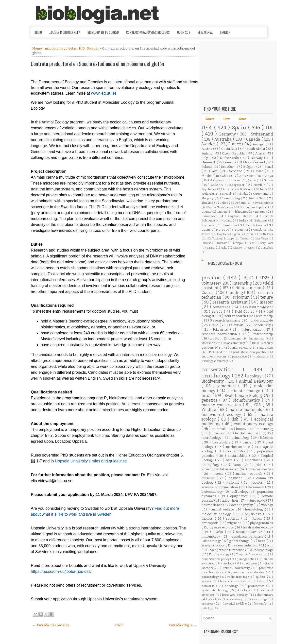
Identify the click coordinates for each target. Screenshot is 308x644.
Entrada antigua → (183, 625)
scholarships (264, 325)
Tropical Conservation (252, 554)
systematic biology (216, 590)
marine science (239, 447)
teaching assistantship (215, 361)
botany (242, 429)
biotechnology (213, 492)
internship (243, 283)
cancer (249, 442)
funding (236, 293)
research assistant (231, 302)
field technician (248, 288)
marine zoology (259, 599)
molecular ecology (217, 514)
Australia (224, 139)
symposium (265, 348)
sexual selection (247, 545)
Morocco (223, 230)
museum (209, 478)
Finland (207, 153)
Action (258, 518)
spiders (261, 577)
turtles (258, 465)
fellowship (222, 330)
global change (240, 541)
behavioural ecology (223, 415)
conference (222, 307)
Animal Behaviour (256, 381)
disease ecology (222, 527)
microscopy (209, 604)
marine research (250, 474)
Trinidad (243, 194)
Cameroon (210, 216)
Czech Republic (234, 153)
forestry (218, 433)
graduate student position (250, 352)
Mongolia (221, 234)
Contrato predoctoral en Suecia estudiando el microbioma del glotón (97, 64)
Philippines (241, 212)
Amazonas (231, 189)
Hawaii (259, 171)
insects (219, 474)
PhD (82, 48)
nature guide (252, 330)
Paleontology (212, 541)
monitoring (265, 429)
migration (235, 523)
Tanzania (261, 212)
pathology (207, 608)
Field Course (246, 312)
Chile (215, 185)
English (225, 32)
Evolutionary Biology (244, 396)
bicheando (261, 604)
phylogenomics (262, 523)
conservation (222, 370)
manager (236, 339)
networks (209, 586)
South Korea (266, 234)
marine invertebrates (250, 572)
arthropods (211, 523)
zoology (267, 505)
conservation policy (216, 559)
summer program (214, 356)
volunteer (211, 283)
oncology (232, 586)
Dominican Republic (254, 207)
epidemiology (235, 599)
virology (229, 563)
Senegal (226, 194)
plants (237, 465)
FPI (221, 348)
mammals (220, 429)
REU (255, 343)
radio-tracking (238, 577)
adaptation (230, 500)
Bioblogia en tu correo (103, 32)
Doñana (240, 203)
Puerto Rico (257, 198)
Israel (237, 180)
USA (208, 128)
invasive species (260, 469)
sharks (219, 532)
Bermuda (209, 225)
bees (262, 541)
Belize (224, 203)
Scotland (236, 171)
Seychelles (209, 189)
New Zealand (255, 162)
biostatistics (222, 442)
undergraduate (262, 320)
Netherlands (230, 158)
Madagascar (237, 185)
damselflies (215, 599)
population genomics (248, 536)
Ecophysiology (220, 554)
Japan (253, 180)
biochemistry (236, 451)
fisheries (266, 438)
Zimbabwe (267, 248)
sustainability (239, 456)
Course (209, 293)
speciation (250, 563)
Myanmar (242, 230)
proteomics (257, 586)
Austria (207, 149)
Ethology (244, 590)
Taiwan (245, 239)
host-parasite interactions (228, 550)
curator (216, 338)
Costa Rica (230, 149)
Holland (227, 220)
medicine (233, 483)
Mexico (208, 176)
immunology (212, 536)
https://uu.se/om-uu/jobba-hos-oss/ (61, 571)
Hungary (208, 198)
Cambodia (230, 225)
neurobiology (264, 550)
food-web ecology (235, 595)
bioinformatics (247, 400)
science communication (220, 487)
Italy (205, 158)
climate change (246, 391)
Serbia (249, 234)
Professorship (262, 334)
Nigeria (236, 234)
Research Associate (226, 320)
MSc (215, 325)
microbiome (54, 48)
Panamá (231, 162)
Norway (257, 158)
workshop (209, 343)
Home (37, 48)
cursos (218, 312)
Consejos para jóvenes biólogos (148, 32)
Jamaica (211, 248)
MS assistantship (234, 343)
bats (230, 460)
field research (236, 316)
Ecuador (228, 167)
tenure (267, 297)
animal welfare (223, 509)
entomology (211, 465)
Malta (224, 248)
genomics (228, 386)
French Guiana (256, 225)
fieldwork (237, 325)
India (264, 189)
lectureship (265, 316)
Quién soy (184, 32)
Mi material (205, 32)
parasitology (211, 577)
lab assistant (258, 339)
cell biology (240, 492)
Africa (260, 153)
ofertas (71, 48)
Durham (222, 243)
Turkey (244, 220)
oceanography (242, 505)
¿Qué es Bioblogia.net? (65, 32)
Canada (254, 139)
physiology (254, 514)
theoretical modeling (235, 604)
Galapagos (218, 180)
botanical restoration (236, 581)
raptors (208, 518)
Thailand (208, 203)
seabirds (234, 518)
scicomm (242, 297)
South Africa (256, 149)
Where (210, 119)
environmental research (221, 469)
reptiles (258, 483)
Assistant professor (258, 307)
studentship (261, 357)
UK (269, 128)
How (227, 119)
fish (236, 419)
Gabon (268, 180)
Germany (228, 134)
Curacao (207, 243)
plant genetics (247, 559)
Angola (258, 230)
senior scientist (241, 348)
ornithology (217, 376)
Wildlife (210, 410)
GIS (258, 405)
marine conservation (222, 405)
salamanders (264, 595)
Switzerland (262, 134)
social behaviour (250, 532)
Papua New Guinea (220, 207)
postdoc (212, 278)
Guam (206, 230)
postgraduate (240, 357)
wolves (207, 581)
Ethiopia (238, 243)
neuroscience (212, 505)
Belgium (250, 167)
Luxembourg (232, 198)
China (226, 176)
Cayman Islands (241, 216)
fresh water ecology (258, 527)
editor (223, 352)
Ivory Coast (266, 243)
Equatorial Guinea (214, 212)
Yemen (252, 248)
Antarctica (247, 176)
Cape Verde (262, 239)
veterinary (257, 487)
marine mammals (246, 410)
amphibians (254, 460)
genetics (210, 400)
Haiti (252, 243)
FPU (210, 352)
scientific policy (214, 545)
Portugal (259, 144)
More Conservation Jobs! (225, 263)
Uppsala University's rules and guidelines (91, 461)
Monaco (238, 248)
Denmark (209, 162)
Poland (207, 167)
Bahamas (261, 220)
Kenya (268, 176)
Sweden (94, 48)
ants (270, 545)
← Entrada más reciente (51, 625)
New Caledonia (263, 203)
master (266, 302)
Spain (240, 128)
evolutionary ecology (253, 424)
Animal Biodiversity (237, 568)
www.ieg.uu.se (104, 93)
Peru (216, 171)
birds (207, 396)
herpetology (255, 509)
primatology (241, 438)
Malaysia (208, 194)
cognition (237, 478)
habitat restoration (250, 433)
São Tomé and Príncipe (221, 239)
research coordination (220, 334)
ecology (255, 376)
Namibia (260, 185)
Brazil (269, 167)
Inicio (38, 32)
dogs (263, 581)
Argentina (261, 194)
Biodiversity (214, 381)
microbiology (212, 438)
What (242, 119)
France (235, 144)
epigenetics (240, 496)
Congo (249, 189)
